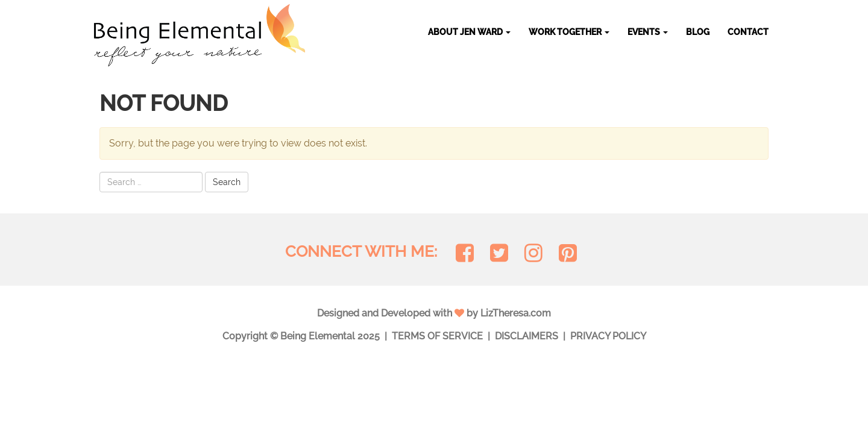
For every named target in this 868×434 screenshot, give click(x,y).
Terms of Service (437, 336)
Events (648, 32)
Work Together (569, 32)
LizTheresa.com (516, 313)
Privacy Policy (608, 336)
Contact (748, 32)
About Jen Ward (469, 32)
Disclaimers (527, 336)
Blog (698, 32)
